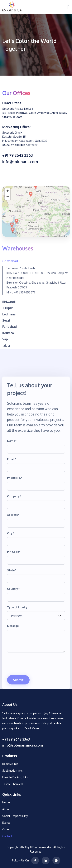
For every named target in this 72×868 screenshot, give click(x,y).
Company (14, 521)
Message (13, 651)
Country (13, 614)
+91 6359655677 (25, 318)
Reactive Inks (10, 764)
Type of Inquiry (17, 632)
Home (6, 802)
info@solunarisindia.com (23, 745)
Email (12, 484)
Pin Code (14, 577)
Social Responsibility (15, 816)
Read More (31, 728)
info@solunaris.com (20, 162)
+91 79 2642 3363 (18, 155)
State (12, 595)
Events (6, 823)
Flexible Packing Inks (15, 777)
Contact (7, 836)
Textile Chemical (13, 784)
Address (13, 540)
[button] (13, 255)
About (6, 809)
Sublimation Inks (12, 771)
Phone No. (15, 503)
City (11, 558)
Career (6, 829)
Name (12, 466)
